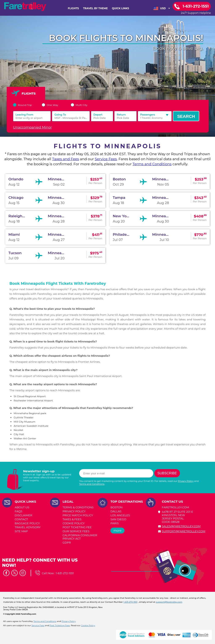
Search (186, 116)
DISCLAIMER (23, 515)
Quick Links (121, 8)
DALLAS (116, 511)
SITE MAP (21, 531)
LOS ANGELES (120, 515)
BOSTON (116, 507)
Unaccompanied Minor (32, 127)
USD (162, 8)
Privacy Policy (186, 481)
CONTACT (21, 519)
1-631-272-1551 (65, 573)
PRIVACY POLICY (74, 511)
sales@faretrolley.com (181, 526)
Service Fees (106, 159)
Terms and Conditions (152, 164)
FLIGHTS (73, 8)
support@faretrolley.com (184, 531)
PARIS (115, 523)
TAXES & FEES (72, 519)
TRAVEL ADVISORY (28, 527)
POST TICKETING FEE (77, 527)
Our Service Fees (76, 531)
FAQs (18, 511)
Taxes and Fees (66, 159)
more (118, 531)
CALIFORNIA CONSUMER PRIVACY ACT (80, 537)
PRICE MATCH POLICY (78, 515)
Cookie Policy (88, 625)
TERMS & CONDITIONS (78, 507)
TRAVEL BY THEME (95, 8)
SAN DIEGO (118, 519)
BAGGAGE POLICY (27, 523)
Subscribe (167, 473)
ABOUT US (22, 507)
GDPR (67, 543)
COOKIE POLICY (74, 523)
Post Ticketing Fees (60, 625)
